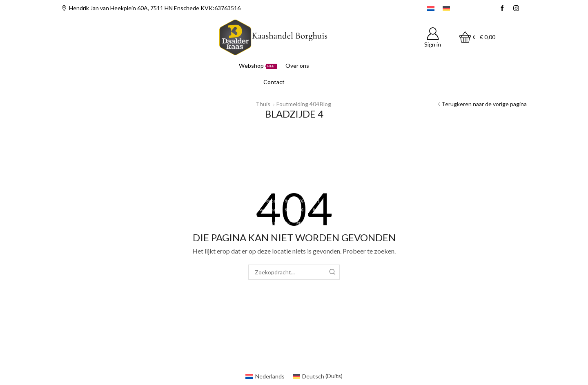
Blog (325, 104)
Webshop (258, 66)
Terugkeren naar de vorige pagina (484, 104)
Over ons (297, 66)
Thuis (263, 104)
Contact (274, 82)
